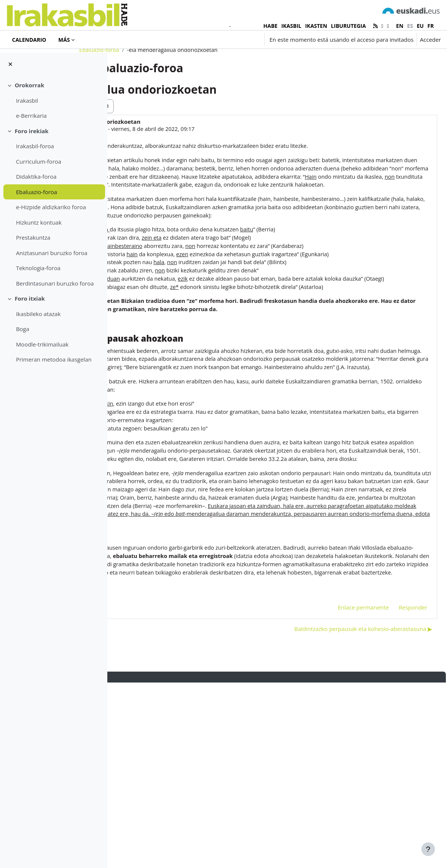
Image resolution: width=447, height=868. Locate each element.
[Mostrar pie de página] (428, 849)
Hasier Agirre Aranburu (184, 157)
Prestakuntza (33, 237)
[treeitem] (53, 100)
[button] (216, 40)
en (400, 26)
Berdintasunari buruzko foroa (55, 283)
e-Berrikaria (31, 116)
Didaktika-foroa (36, 176)
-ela (174, 780)
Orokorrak (30, 85)
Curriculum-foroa (38, 161)
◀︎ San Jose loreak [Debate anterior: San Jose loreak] (150, 814)
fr (431, 26)
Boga (22, 329)
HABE (270, 26)
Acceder (430, 40)
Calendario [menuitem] (29, 40)
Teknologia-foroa (38, 268)
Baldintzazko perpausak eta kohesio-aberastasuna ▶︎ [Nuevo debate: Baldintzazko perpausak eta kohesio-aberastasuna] (346, 814)
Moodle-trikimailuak (42, 344)
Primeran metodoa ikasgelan (54, 359)
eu (420, 26)
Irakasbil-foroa (35, 146)
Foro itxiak (30, 298)
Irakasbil (27, 100)
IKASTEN (316, 26)
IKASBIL (291, 26)
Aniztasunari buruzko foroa (52, 253)
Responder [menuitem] (396, 792)
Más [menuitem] (64, 40)
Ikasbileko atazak (38, 314)
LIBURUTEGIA (349, 26)
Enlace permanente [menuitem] (347, 792)
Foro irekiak (32, 131)
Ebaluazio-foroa (36, 192)
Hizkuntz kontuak (39, 222)
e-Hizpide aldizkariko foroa (51, 207)
